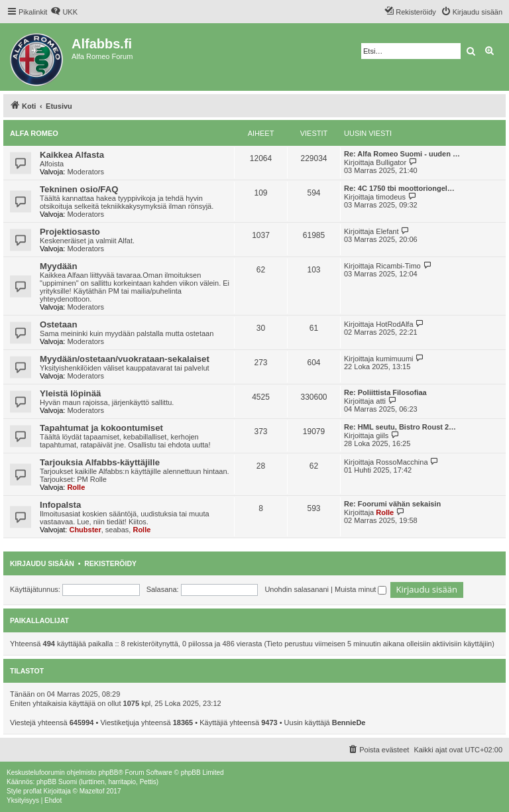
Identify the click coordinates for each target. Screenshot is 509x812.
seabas (117, 530)
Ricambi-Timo (398, 266)
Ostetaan (58, 324)
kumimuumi (394, 359)
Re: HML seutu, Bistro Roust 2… (400, 427)
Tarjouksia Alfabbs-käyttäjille (100, 462)
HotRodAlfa (394, 324)
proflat (32, 791)
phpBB (108, 773)
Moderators (85, 172)
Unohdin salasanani (297, 589)
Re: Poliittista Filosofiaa (385, 392)
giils (382, 435)
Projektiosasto (70, 232)
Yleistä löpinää (70, 393)
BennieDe (349, 723)
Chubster (85, 530)
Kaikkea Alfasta (72, 155)
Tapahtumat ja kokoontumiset (101, 428)
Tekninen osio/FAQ (79, 189)
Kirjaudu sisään (42, 563)
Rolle (76, 487)
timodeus (391, 197)
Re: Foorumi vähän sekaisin (392, 504)
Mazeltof (92, 791)
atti (381, 401)
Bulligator (391, 162)
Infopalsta (60, 505)
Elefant (387, 231)
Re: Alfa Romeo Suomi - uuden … (402, 154)
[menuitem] (64, 12)
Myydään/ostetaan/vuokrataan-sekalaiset (125, 359)
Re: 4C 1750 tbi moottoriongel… (399, 188)
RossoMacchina (402, 462)
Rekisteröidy (110, 563)
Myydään (58, 266)
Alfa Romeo (34, 133)
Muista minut (361, 589)
